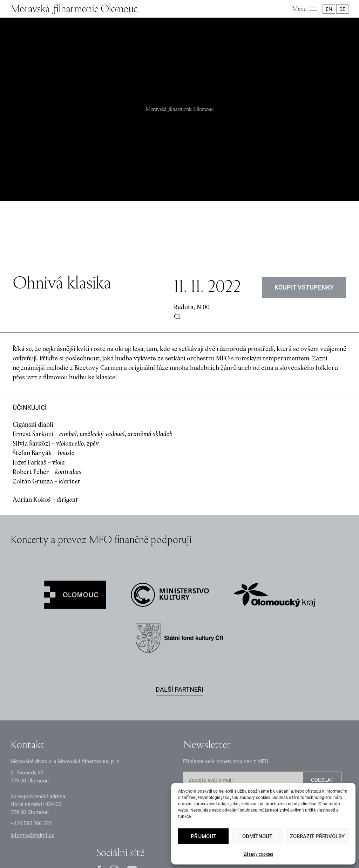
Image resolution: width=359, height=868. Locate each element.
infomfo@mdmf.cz (32, 762)
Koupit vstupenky (304, 214)
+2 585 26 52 (31, 751)
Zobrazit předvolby (317, 836)
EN (329, 9)
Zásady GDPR (91, 832)
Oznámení (123, 832)
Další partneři (179, 616)
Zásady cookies (258, 854)
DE (342, 9)
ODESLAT (322, 707)
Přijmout (204, 836)
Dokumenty (153, 832)
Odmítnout (257, 836)
